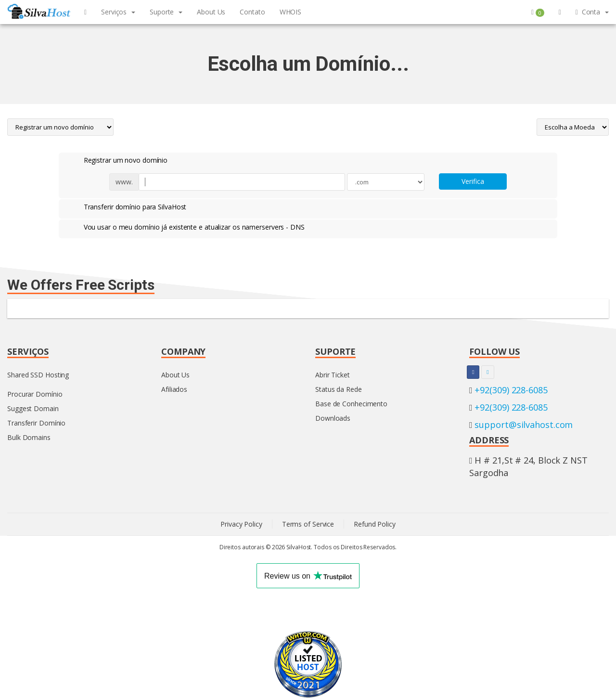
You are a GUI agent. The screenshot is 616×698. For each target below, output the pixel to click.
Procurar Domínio (35, 394)
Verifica (473, 181)
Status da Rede (339, 389)
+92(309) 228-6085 (511, 390)
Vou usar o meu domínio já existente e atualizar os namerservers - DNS (186, 228)
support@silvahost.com (524, 425)
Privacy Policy (241, 524)
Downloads (333, 418)
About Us (175, 375)
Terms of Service (308, 524)
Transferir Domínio (36, 423)
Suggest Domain (33, 408)
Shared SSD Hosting (38, 375)
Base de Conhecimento (351, 404)
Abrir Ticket (333, 375)
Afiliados (174, 389)
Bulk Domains (29, 437)
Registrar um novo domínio (118, 161)
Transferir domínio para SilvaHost (128, 207)
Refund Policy (375, 524)
